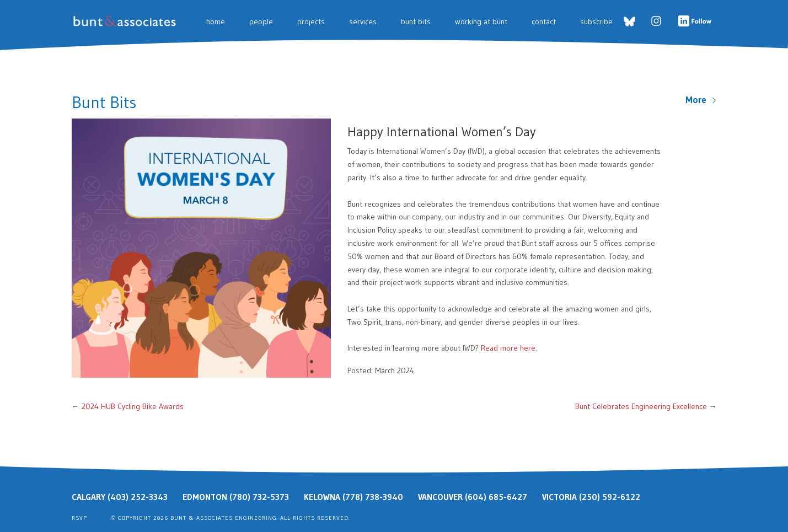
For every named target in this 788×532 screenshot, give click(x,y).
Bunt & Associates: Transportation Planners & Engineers (127, 21)
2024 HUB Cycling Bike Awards (133, 406)
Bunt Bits (416, 22)
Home (216, 22)
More (701, 100)
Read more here (508, 348)
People (261, 22)
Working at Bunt (481, 22)
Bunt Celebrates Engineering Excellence (641, 406)
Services (363, 22)
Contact (544, 22)
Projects (311, 22)
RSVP (79, 518)
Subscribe (596, 22)
